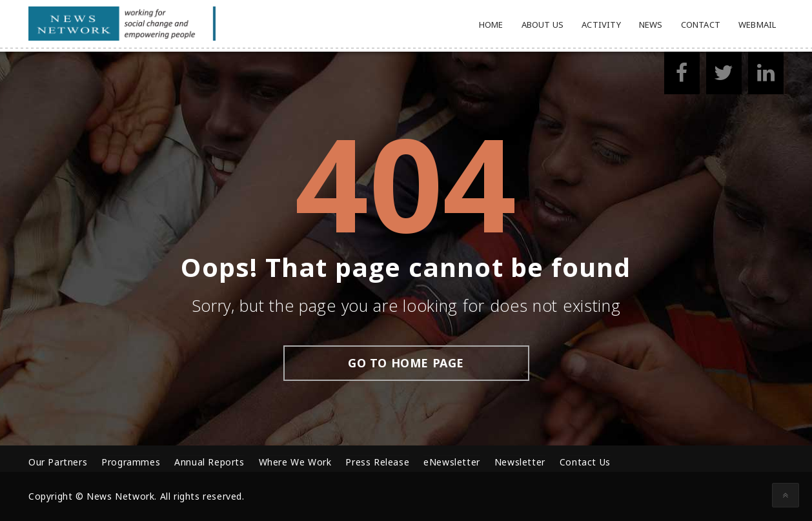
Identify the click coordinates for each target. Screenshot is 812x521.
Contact (701, 25)
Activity (601, 25)
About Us (543, 25)
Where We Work (295, 462)
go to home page (406, 363)
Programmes (131, 462)
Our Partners (58, 462)
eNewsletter (452, 462)
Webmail (757, 25)
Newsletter (520, 462)
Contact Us (585, 462)
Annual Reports (209, 462)
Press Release (377, 462)
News (651, 25)
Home (491, 25)
